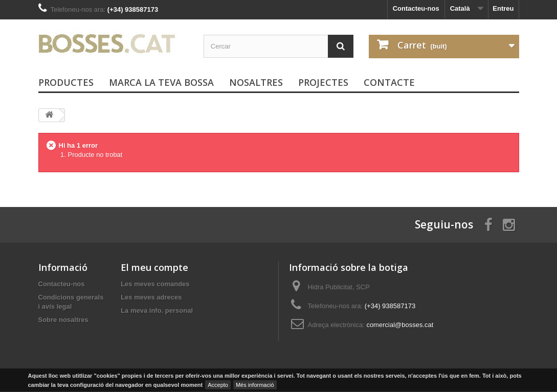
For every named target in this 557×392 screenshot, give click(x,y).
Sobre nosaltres (63, 320)
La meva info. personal (157, 310)
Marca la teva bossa (161, 82)
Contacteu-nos (416, 8)
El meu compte (154, 267)
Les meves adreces (151, 297)
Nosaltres (256, 82)
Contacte (389, 82)
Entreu (503, 8)
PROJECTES (323, 82)
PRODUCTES (66, 82)
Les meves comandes (155, 284)
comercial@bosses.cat (400, 325)
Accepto (218, 385)
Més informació (255, 385)
